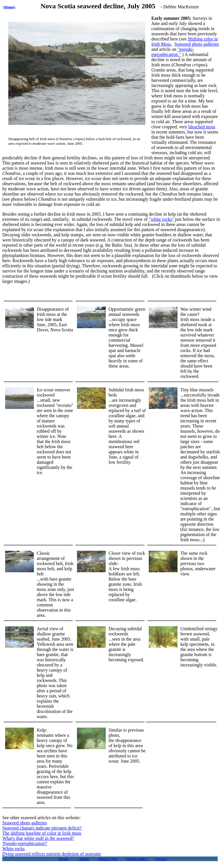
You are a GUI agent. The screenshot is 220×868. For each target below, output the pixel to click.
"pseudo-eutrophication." (173, 52)
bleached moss (202, 127)
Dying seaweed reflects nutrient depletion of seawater (52, 854)
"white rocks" (161, 219)
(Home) (9, 7)
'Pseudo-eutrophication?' (25, 843)
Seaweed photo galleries (197, 44)
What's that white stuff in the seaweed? (38, 838)
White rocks (13, 849)
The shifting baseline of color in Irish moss (42, 833)
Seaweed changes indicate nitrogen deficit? (42, 828)
